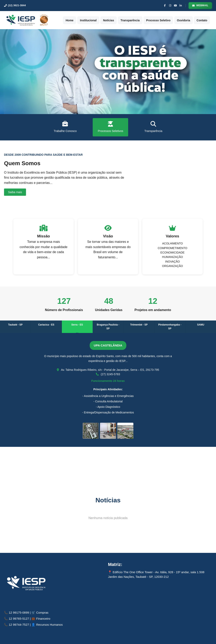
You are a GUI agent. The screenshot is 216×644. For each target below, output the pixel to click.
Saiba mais (15, 192)
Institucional (99, 20)
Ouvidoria (188, 20)
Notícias (118, 20)
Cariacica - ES (46, 325)
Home (83, 20)
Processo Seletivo (164, 20)
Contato (205, 20)
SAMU (201, 325)
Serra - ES (77, 325)
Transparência (138, 20)
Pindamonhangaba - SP (170, 327)
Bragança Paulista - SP (108, 327)
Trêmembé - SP (139, 325)
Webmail (200, 5)
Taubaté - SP (15, 325)
